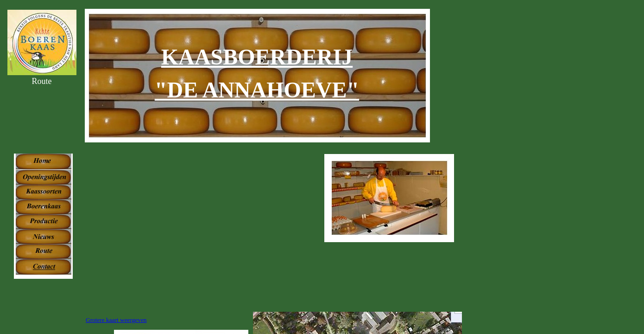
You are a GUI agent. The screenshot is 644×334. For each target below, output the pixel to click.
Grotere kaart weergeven (116, 320)
